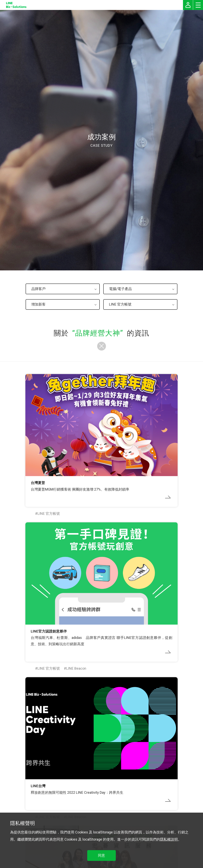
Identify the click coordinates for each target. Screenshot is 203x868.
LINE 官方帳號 (49, 514)
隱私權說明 (169, 839)
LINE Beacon (76, 668)
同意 (101, 855)
